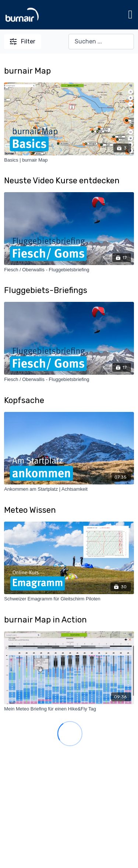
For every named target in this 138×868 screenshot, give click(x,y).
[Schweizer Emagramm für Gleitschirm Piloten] (69, 599)
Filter (23, 41)
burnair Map (27, 71)
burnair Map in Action (45, 620)
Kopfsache (24, 400)
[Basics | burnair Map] (69, 160)
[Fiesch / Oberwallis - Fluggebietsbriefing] (69, 270)
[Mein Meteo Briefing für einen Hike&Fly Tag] (69, 709)
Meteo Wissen (30, 510)
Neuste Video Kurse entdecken (62, 181)
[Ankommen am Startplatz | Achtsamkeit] (69, 489)
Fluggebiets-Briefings (46, 290)
